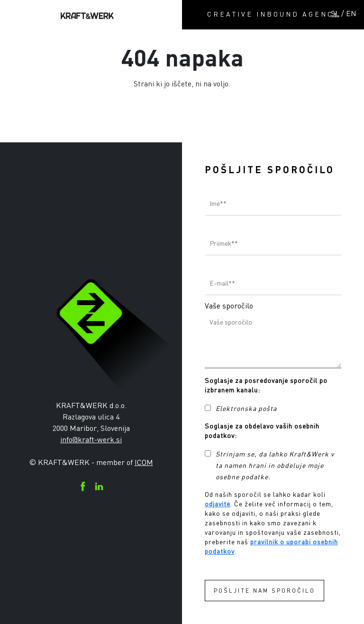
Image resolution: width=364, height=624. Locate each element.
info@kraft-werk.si (91, 439)
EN (351, 13)
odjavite (218, 504)
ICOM (144, 462)
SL (335, 13)
